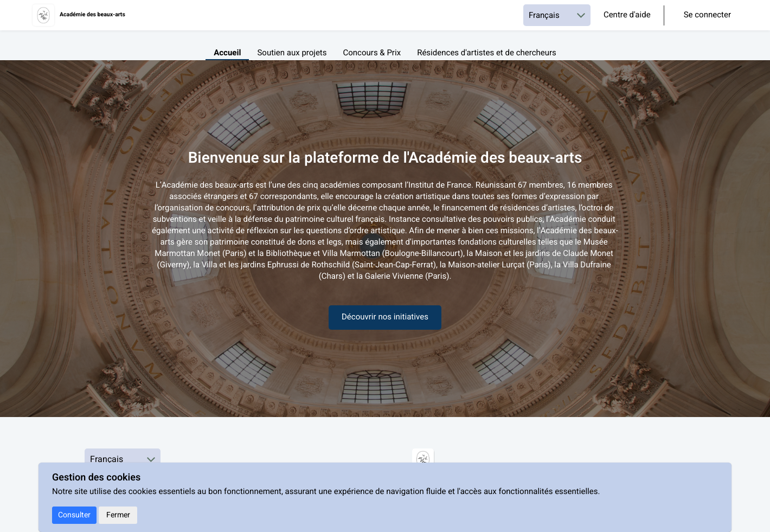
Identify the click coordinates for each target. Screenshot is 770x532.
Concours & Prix (372, 53)
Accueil (227, 53)
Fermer (118, 515)
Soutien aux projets (292, 53)
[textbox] (385, 237)
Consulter (74, 515)
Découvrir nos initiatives (385, 317)
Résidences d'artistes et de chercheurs (487, 53)
